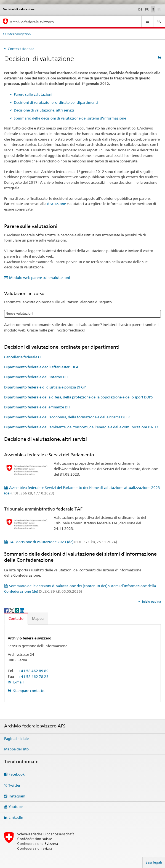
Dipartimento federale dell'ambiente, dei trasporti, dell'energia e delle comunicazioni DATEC (82, 427)
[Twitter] (12, 610)
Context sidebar (21, 49)
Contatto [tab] (16, 618)
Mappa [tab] (38, 618)
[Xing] (17, 610)
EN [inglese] (160, 9)
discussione (57, 204)
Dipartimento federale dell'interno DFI (36, 377)
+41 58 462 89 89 (34, 671)
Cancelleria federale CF (23, 357)
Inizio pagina (151, 602)
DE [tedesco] (140, 9)
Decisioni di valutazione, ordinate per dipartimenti (56, 102)
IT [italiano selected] (153, 9)
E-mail (18, 682)
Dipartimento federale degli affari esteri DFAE (42, 367)
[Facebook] (7, 610)
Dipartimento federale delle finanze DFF (38, 407)
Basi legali (154, 862)
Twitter (14, 785)
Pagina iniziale (16, 739)
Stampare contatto (28, 691)
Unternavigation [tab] (18, 34)
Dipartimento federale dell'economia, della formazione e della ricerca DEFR (67, 417)
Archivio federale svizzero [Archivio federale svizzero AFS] (32, 22)
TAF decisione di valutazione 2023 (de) (63, 542)
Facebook (17, 774)
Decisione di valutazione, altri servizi (44, 110)
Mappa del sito (16, 749)
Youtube (16, 807)
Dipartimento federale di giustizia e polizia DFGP (45, 387)
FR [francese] (147, 9)
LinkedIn (16, 817)
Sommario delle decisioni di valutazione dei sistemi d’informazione (70, 118)
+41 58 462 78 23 (34, 677)
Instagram (17, 796)
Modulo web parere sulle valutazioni (40, 278)
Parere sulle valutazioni (33, 94)
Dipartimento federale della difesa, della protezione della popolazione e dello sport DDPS (78, 397)
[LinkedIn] (22, 610)
